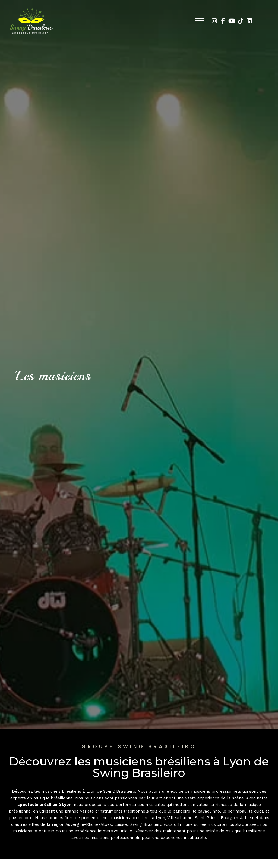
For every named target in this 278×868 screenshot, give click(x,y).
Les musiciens (57, 375)
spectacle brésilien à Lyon (44, 805)
